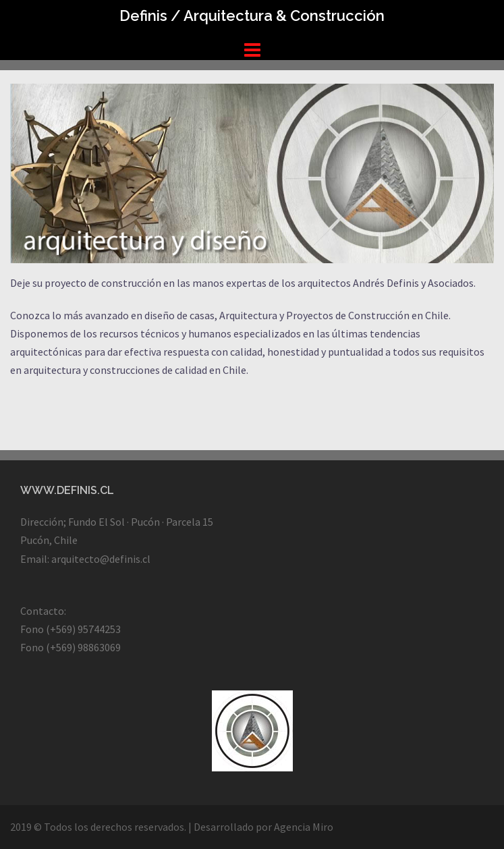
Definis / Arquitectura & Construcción (252, 16)
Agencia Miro (304, 827)
